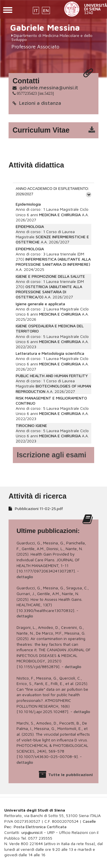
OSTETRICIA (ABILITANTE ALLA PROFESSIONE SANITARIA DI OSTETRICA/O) (49, 292)
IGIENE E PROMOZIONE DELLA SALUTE (50, 276)
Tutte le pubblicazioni (70, 774)
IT (36, 10)
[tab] (53, 191)
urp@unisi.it (32, 832)
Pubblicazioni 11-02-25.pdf (39, 508)
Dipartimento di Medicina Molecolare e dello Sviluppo (52, 37)
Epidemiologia (28, 204)
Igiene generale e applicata (40, 304)
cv (57, 130)
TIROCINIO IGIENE (31, 425)
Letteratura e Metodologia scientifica (50, 353)
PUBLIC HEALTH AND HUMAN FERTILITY (52, 376)
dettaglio (25, 577)
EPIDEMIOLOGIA (30, 226)
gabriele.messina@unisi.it (49, 87)
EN (46, 10)
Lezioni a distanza (40, 103)
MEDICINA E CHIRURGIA (60, 215)
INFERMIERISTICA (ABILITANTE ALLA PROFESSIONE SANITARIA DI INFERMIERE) (53, 262)
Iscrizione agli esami (52, 455)
